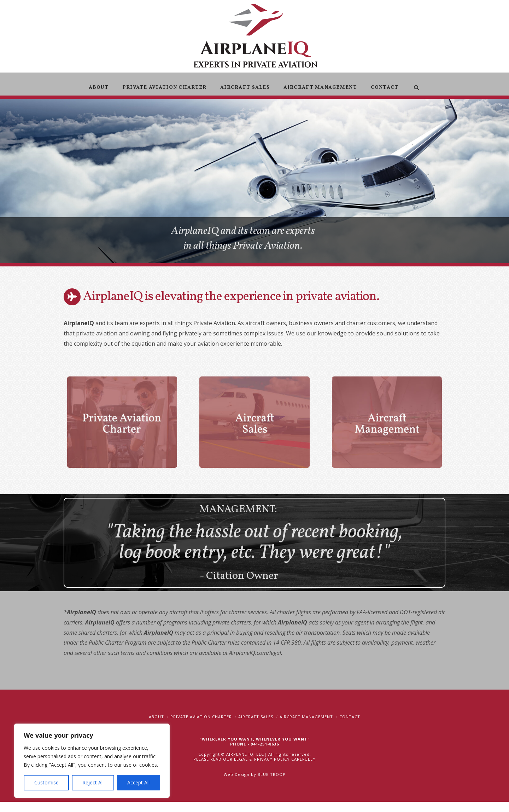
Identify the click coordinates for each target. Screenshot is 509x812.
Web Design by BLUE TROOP (255, 774)
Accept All (138, 782)
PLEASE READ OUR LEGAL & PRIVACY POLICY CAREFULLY (255, 759)
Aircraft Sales (256, 717)
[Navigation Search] (416, 84)
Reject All (93, 782)
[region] (92, 761)
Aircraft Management (306, 717)
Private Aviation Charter (201, 717)
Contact (350, 717)
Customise (46, 782)
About (156, 717)
